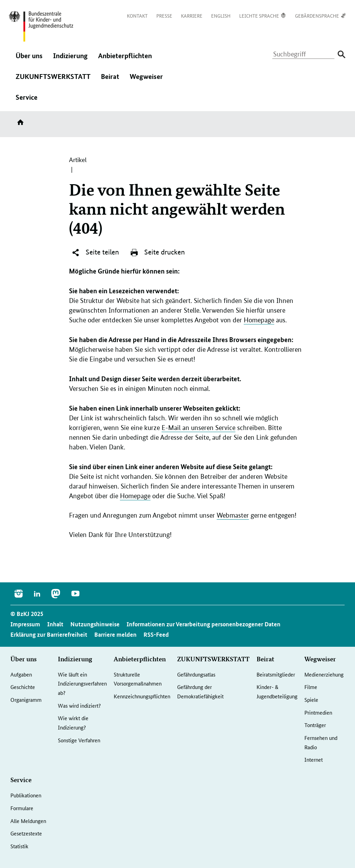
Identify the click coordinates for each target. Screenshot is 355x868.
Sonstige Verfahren (79, 740)
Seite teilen (95, 252)
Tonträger (315, 725)
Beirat (110, 80)
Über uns (29, 59)
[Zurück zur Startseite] (41, 26)
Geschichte (23, 687)
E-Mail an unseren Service (198, 428)
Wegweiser (146, 80)
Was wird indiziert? (79, 705)
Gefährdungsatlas (196, 674)
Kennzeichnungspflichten (142, 696)
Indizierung (70, 59)
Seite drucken (157, 252)
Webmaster (233, 515)
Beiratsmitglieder (276, 674)
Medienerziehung (324, 674)
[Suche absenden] (341, 55)
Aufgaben (21, 674)
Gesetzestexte (26, 833)
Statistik (19, 846)
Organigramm (26, 700)
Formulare (22, 808)
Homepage (259, 320)
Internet (314, 759)
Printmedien (318, 712)
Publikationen (26, 795)
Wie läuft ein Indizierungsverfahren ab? (82, 683)
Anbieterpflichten (125, 59)
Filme (311, 687)
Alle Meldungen (28, 821)
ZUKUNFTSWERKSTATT (53, 80)
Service (27, 101)
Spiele (311, 700)
